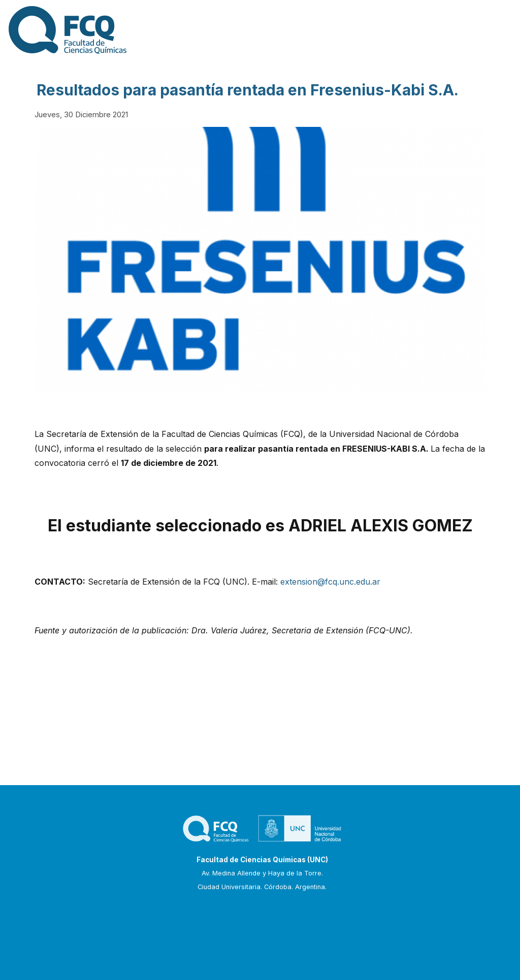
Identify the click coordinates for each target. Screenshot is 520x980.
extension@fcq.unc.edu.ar (330, 582)
